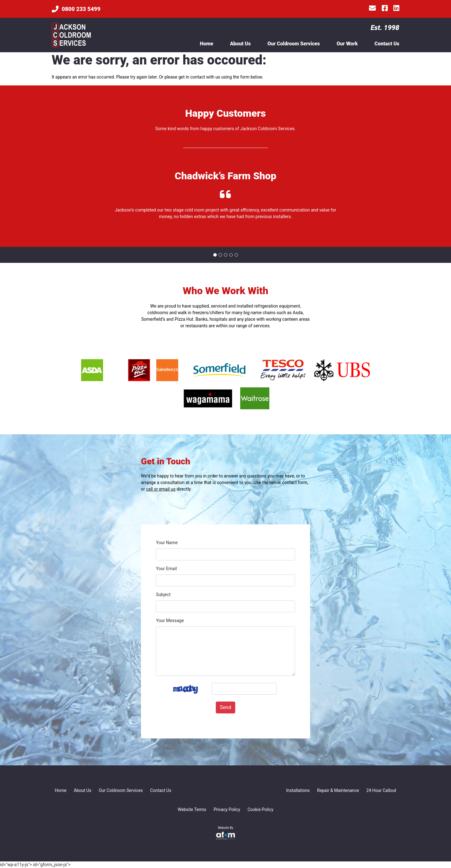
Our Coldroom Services (294, 44)
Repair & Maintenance (337, 790)
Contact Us (387, 44)
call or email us (161, 489)
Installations (297, 790)
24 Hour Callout (381, 790)
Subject (163, 595)
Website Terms (192, 809)
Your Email (166, 569)
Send (225, 707)
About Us (240, 44)
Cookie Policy (261, 809)
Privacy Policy (227, 809)
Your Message (170, 620)
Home (207, 44)
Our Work (347, 44)
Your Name (167, 543)
